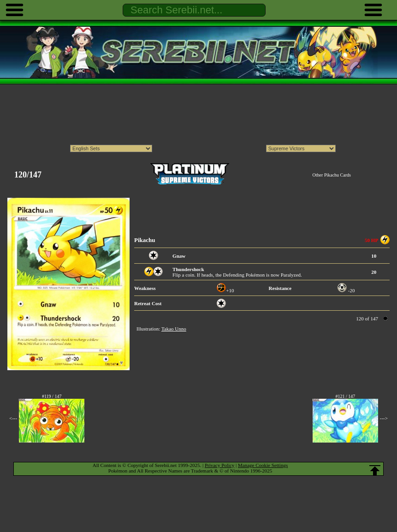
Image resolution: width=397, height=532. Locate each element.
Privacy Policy (219, 465)
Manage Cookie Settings (263, 465)
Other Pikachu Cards (332, 175)
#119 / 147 (52, 396)
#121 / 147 (345, 396)
